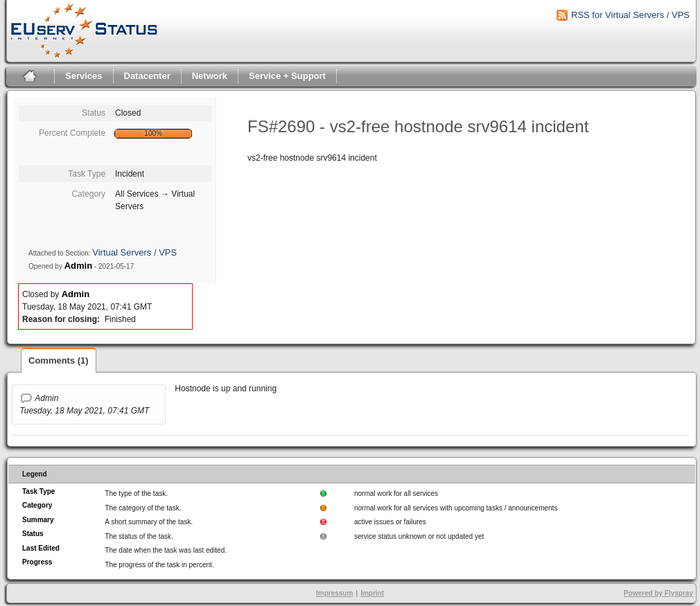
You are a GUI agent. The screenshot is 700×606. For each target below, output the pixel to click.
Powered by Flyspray (658, 593)
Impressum (334, 593)
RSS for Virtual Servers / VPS (630, 15)
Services (84, 76)
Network (210, 76)
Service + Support (287, 76)
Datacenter (147, 76)
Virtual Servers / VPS (134, 252)
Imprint (372, 593)
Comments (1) (59, 360)
